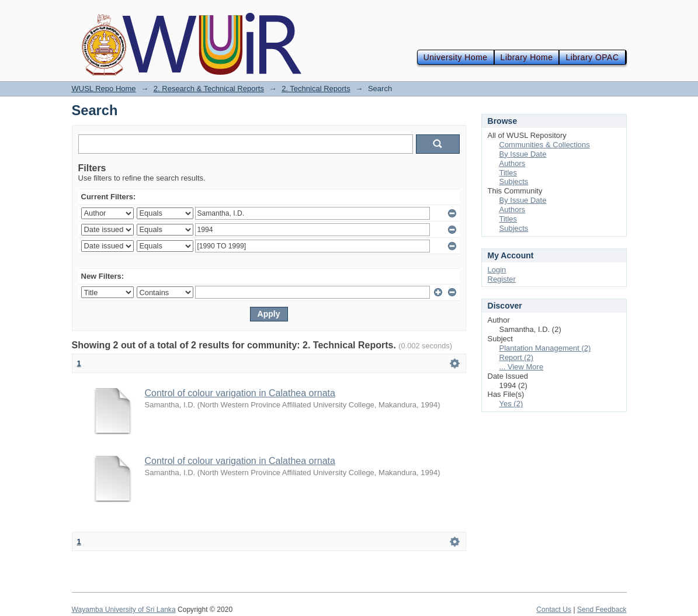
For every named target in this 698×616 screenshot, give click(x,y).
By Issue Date (523, 154)
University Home (456, 57)
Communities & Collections (545, 145)
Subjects (514, 181)
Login (497, 270)
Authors (513, 163)
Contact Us (554, 610)
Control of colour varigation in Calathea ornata (240, 393)
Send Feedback (602, 610)
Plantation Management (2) (545, 348)
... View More (522, 367)
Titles (508, 173)
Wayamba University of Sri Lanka (124, 610)
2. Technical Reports (316, 89)
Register (502, 279)
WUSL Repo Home (104, 89)
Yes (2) (511, 404)
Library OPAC (592, 57)
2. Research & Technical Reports (209, 89)
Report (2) (517, 357)
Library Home (527, 57)
